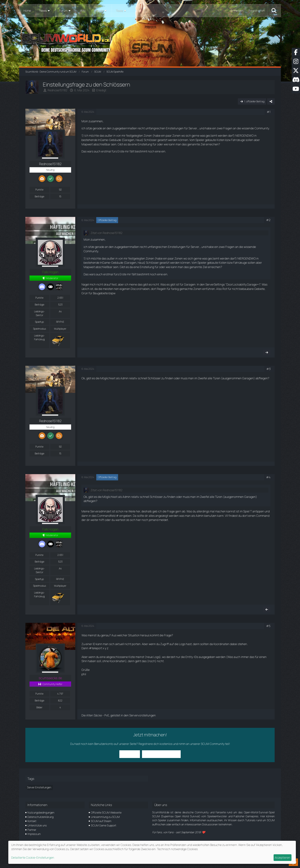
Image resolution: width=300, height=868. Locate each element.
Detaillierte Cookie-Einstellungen (33, 857)
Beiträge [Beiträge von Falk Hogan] (40, 305)
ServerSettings (215, 284)
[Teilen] (271, 101)
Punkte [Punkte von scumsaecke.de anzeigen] (39, 694)
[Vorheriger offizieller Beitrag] (267, 610)
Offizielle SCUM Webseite (106, 812)
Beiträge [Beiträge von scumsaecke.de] (40, 700)
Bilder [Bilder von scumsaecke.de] (39, 707)
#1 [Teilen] (269, 112)
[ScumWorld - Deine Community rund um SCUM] (150, 42)
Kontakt (32, 821)
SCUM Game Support (104, 825)
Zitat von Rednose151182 (107, 233)
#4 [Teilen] (268, 477)
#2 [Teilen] (268, 220)
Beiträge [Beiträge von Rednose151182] (40, 196)
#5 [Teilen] (268, 626)
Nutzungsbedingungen (41, 812)
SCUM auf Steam (101, 821)
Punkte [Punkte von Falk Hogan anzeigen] (39, 298)
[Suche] (274, 11)
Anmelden (237, 11)
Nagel (85, 284)
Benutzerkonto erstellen (161, 754)
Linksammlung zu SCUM (105, 817)
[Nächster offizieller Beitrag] (267, 352)
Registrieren (257, 11)
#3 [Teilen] (268, 369)
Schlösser (150, 140)
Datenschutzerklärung (40, 817)
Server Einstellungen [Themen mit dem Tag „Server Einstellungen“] (39, 787)
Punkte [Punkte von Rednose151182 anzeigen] (39, 190)
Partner (32, 830)
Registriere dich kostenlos (155, 744)
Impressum (34, 834)
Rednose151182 (57, 90)
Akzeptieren (282, 857)
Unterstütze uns (37, 825)
